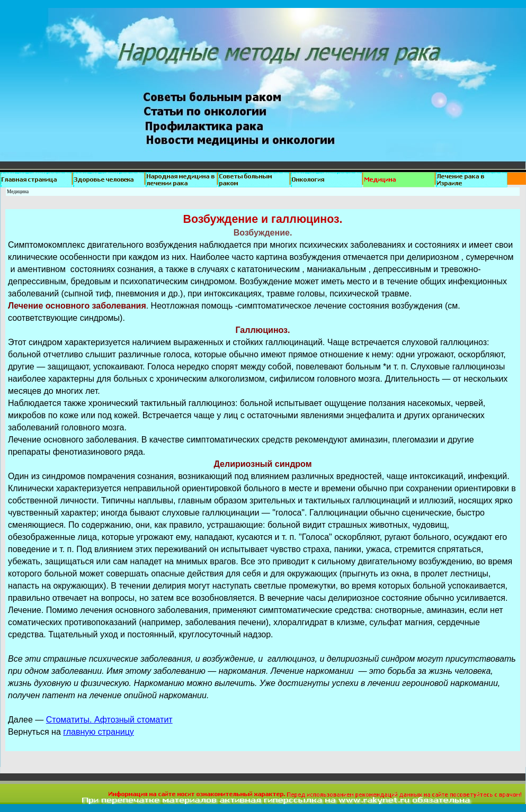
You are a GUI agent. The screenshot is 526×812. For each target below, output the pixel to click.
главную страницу (99, 732)
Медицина (18, 192)
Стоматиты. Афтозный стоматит (109, 720)
